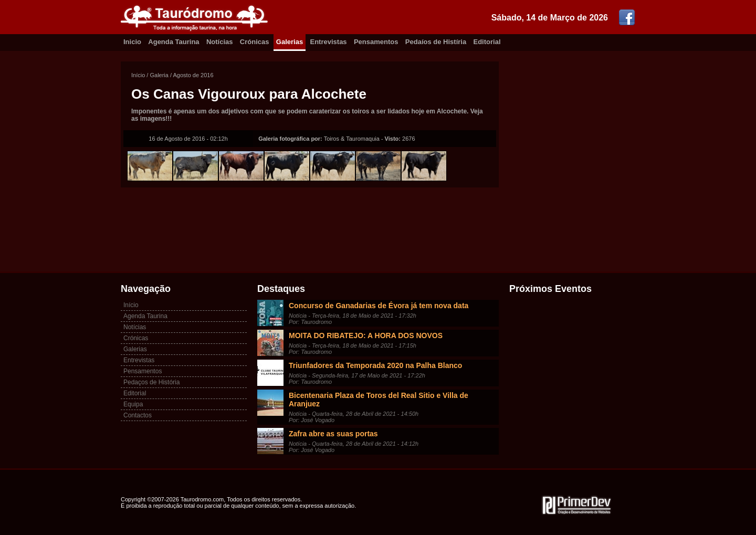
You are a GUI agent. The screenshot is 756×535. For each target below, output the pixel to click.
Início (138, 75)
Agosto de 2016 (193, 75)
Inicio (132, 42)
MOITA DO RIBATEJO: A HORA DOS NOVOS (366, 335)
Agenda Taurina (174, 42)
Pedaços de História (151, 382)
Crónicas (255, 42)
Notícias (220, 42)
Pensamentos (376, 42)
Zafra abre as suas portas (333, 434)
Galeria (159, 75)
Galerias (290, 42)
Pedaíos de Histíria (436, 42)
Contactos (138, 415)
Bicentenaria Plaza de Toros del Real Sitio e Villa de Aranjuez (379, 400)
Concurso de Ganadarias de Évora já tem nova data (379, 306)
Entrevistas (329, 42)
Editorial (487, 42)
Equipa (133, 404)
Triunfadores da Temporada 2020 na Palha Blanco (375, 365)
